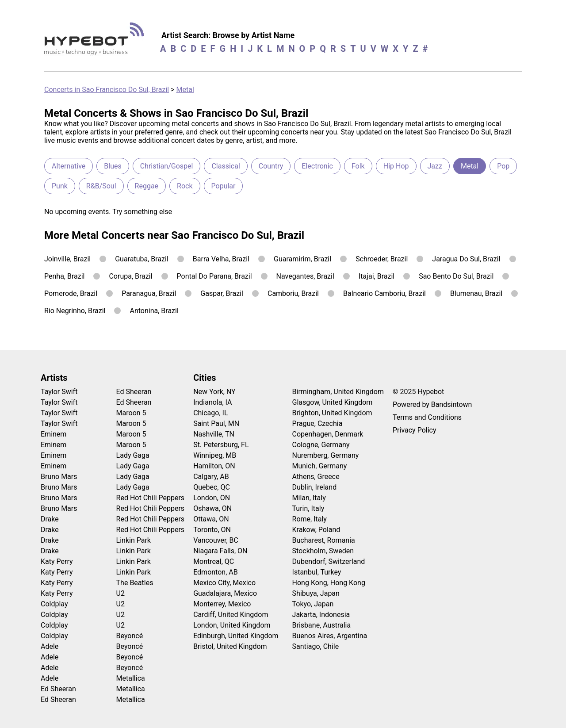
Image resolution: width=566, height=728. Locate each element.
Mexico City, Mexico (224, 583)
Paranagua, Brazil (149, 293)
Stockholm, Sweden (323, 551)
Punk (60, 186)
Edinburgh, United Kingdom (236, 636)
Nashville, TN (214, 434)
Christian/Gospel (167, 166)
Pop (503, 166)
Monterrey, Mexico (222, 604)
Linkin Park (134, 540)
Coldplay (54, 604)
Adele (50, 646)
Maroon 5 (131, 413)
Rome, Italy (310, 519)
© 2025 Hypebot (418, 392)
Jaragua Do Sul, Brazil (466, 259)
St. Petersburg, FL (221, 445)
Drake (50, 519)
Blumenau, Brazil (476, 293)
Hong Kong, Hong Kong (329, 583)
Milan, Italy (309, 498)
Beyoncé (130, 636)
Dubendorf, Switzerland (329, 561)
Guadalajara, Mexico (225, 593)
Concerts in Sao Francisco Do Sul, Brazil (107, 90)
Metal (185, 90)
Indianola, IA (212, 402)
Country (271, 166)
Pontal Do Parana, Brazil (214, 276)
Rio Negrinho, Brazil (75, 311)
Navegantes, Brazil (305, 276)
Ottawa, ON (211, 519)
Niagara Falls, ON (220, 551)
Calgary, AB (211, 477)
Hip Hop (396, 166)
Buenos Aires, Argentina (330, 636)
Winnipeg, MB (215, 455)
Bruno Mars (59, 477)
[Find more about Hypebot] (97, 42)
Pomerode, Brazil (71, 293)
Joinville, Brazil (67, 259)
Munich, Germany (320, 466)
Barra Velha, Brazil (221, 259)
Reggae (147, 186)
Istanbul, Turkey (317, 572)
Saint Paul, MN (216, 423)
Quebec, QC (212, 487)
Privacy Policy (415, 430)
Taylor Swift (59, 392)
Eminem (54, 434)
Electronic (317, 166)
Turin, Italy (308, 508)
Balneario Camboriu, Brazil (384, 293)
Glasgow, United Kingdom (333, 402)
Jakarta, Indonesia (321, 615)
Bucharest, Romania (324, 540)
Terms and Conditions (427, 417)
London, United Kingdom (232, 625)
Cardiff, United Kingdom (231, 615)
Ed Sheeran (58, 689)
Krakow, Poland (316, 530)
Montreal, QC (214, 561)
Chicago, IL (210, 413)
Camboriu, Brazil (293, 293)
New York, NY (214, 392)
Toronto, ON (212, 530)
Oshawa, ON (212, 508)
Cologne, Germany (321, 445)
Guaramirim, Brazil (302, 259)
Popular (224, 186)
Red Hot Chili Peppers (151, 498)
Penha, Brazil (64, 276)
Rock (185, 186)
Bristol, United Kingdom (230, 646)
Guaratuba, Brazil (142, 259)
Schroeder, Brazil (382, 259)
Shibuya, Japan (316, 593)
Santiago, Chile (316, 646)
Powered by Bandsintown (432, 404)
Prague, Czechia (317, 423)
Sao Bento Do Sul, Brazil (456, 276)
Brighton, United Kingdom (332, 413)
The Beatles (135, 583)
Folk (358, 166)
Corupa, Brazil (130, 276)
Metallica (131, 678)
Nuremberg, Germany (326, 455)
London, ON (212, 498)
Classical (226, 166)
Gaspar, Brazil (222, 293)
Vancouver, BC (216, 540)
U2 (120, 593)
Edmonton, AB (216, 572)
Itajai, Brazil (377, 276)
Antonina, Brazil (154, 311)
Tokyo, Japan (313, 604)
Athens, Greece (316, 477)
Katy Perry (57, 561)
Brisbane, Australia (322, 625)
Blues (113, 166)
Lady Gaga (133, 455)
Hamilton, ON (214, 466)
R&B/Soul (101, 186)
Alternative (69, 166)
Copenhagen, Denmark (328, 434)
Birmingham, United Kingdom (338, 392)
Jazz (435, 166)
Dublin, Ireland (315, 487)
